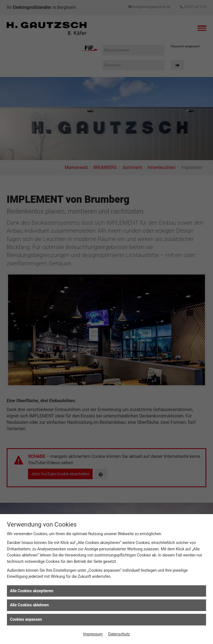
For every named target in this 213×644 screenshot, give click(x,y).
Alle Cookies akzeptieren (32, 591)
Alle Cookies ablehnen (29, 605)
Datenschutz (119, 634)
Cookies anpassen (26, 619)
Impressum (93, 634)
